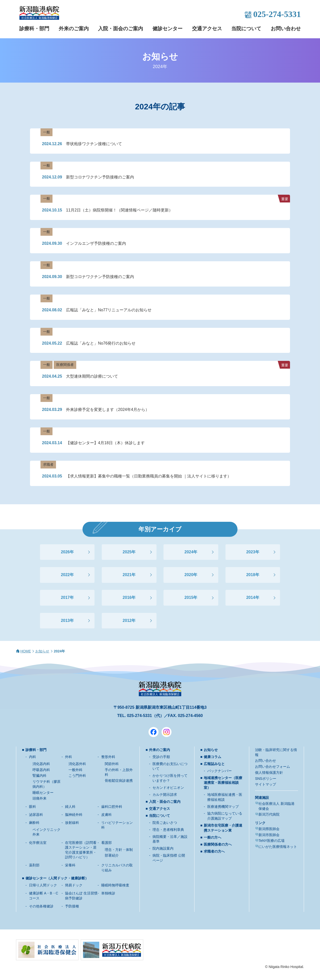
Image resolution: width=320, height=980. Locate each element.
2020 (189, 575)
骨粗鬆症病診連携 (119, 781)
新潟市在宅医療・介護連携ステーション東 (223, 828)
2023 (251, 552)
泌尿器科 (36, 815)
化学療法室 (38, 843)
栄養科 (70, 865)
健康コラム (212, 757)
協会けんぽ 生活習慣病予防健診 (81, 896)
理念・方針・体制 (119, 850)
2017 (65, 597)
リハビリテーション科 (117, 825)
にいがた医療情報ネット (278, 847)
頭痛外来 (39, 798)
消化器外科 (77, 764)
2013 (65, 621)
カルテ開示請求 (165, 795)
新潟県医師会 (269, 829)
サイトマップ (265, 784)
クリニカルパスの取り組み (117, 868)
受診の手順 (161, 757)
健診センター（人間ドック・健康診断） (57, 878)
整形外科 (108, 757)
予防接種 (72, 906)
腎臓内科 (39, 776)
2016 (127, 597)
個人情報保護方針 (269, 773)
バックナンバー (219, 771)
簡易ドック (74, 885)
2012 (127, 621)
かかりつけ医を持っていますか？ (170, 778)
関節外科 (112, 764)
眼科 (32, 807)
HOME (26, 651)
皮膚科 (106, 815)
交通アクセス (207, 28)
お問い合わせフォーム (272, 767)
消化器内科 (41, 764)
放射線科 (72, 823)
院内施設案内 (163, 848)
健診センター (167, 28)
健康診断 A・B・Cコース (44, 896)
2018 (251, 575)
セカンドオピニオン (168, 788)
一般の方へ (212, 837)
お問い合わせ (286, 28)
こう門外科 (77, 776)
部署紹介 (112, 855)
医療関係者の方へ (218, 844)
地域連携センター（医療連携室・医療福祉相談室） (223, 783)
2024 (189, 552)
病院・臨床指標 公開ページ (169, 858)
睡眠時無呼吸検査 (115, 885)
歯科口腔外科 (112, 807)
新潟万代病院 (269, 814)
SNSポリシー (266, 779)
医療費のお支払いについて (170, 766)
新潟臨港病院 (39, 13)
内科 (32, 757)
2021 (127, 575)
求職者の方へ (214, 851)
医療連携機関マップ (223, 807)
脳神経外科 (74, 815)
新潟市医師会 (269, 835)
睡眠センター (43, 793)
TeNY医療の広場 (271, 841)
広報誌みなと (214, 764)
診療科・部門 (34, 28)
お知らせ (42, 651)
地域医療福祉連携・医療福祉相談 (225, 797)
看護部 (106, 843)
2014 (251, 597)
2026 (65, 552)
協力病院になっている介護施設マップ (225, 816)
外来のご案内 (74, 28)
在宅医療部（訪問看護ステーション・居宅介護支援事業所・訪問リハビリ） (81, 850)
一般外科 (75, 770)
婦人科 (70, 807)
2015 (189, 597)
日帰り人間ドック (43, 885)
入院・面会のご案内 (120, 28)
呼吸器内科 (41, 770)
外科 (68, 757)
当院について (246, 28)
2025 (127, 552)
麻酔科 (34, 823)
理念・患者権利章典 (168, 830)
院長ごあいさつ (165, 823)
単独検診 (108, 893)
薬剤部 (34, 865)
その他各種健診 (41, 906)
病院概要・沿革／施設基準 (170, 839)
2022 (65, 575)
